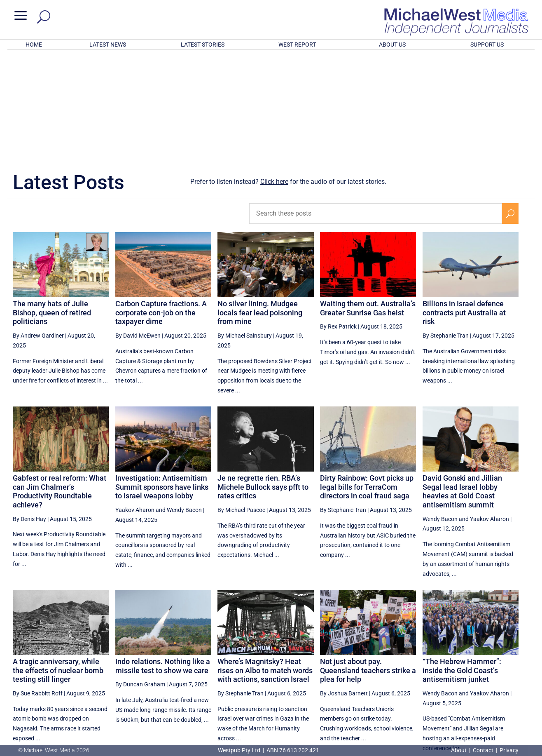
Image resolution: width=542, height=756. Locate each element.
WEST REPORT (297, 45)
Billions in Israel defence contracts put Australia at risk (464, 204)
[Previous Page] (389, 673)
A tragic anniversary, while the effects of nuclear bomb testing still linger (58, 562)
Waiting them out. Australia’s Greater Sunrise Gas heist (368, 200)
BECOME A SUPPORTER (500, 702)
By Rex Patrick (338, 218)
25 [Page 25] (491, 673)
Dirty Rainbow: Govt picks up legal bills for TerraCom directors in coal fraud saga (367, 379)
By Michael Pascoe (241, 402)
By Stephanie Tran (446, 228)
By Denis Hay (29, 411)
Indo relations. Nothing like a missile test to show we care (163, 558)
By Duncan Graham (140, 576)
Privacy (509, 750)
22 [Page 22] (429, 673)
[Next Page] (510, 673)
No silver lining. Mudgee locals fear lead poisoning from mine (260, 204)
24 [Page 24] (470, 673)
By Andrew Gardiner (38, 228)
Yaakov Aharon (135, 402)
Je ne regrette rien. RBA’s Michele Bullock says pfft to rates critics (263, 379)
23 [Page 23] (449, 673)
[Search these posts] (376, 106)
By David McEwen (138, 228)
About (459, 750)
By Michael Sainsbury (245, 228)
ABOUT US (392, 45)
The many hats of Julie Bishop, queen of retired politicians (52, 204)
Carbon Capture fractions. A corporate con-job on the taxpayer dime (161, 204)
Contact (483, 750)
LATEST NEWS (108, 45)
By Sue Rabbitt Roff (38, 585)
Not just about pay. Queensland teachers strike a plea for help (368, 562)
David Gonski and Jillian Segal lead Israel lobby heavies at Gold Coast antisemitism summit (462, 383)
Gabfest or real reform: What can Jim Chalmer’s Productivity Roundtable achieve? (60, 383)
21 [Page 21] (408, 673)
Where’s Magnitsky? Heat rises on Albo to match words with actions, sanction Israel (265, 562)
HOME (34, 45)
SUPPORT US (487, 45)
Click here (274, 74)
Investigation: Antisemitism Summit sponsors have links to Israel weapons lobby (162, 379)
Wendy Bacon (184, 402)
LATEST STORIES (203, 45)
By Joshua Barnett (344, 585)
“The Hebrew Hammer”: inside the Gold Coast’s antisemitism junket (462, 562)
